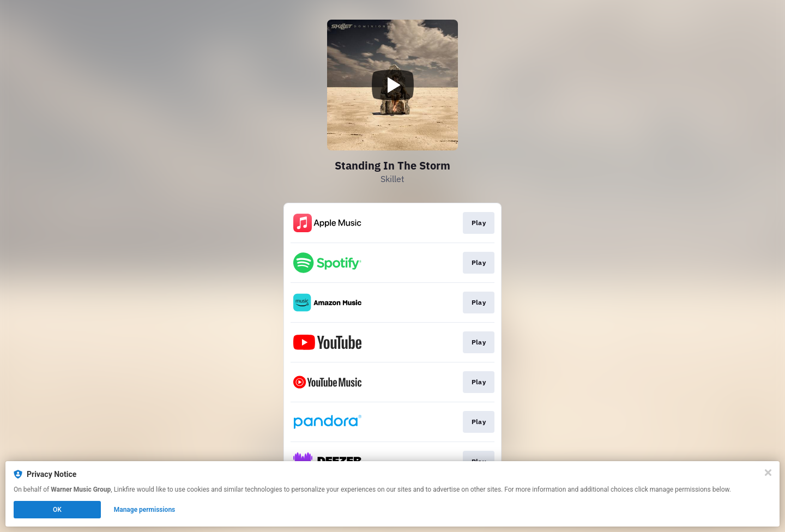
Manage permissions (145, 510)
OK (57, 510)
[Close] (768, 473)
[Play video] (392, 85)
